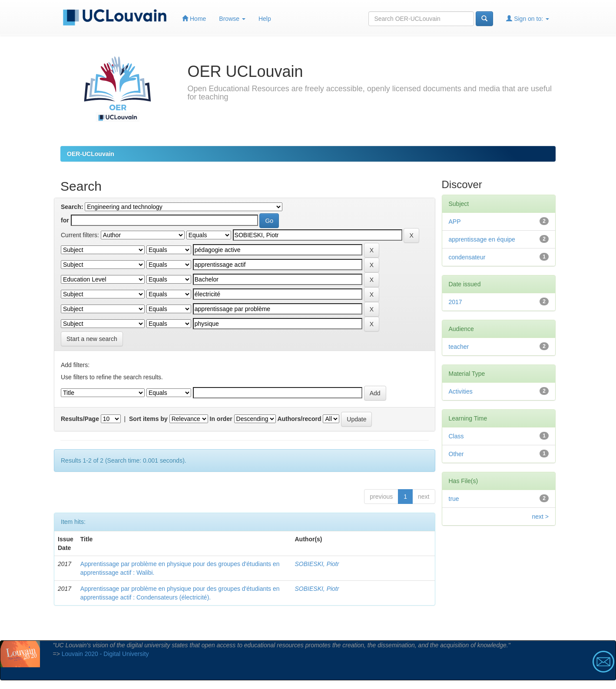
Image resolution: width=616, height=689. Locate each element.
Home (194, 18)
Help (265, 19)
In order (221, 419)
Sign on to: (528, 18)
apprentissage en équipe (482, 239)
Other (456, 454)
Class (456, 436)
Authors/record (299, 419)
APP (455, 222)
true (454, 499)
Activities (461, 391)
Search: (72, 207)
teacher (459, 347)
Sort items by (148, 419)
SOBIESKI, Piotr (317, 564)
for (65, 220)
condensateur (467, 257)
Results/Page (80, 419)
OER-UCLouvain (91, 154)
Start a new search (92, 339)
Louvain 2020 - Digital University (105, 654)
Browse (232, 19)
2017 (455, 302)
